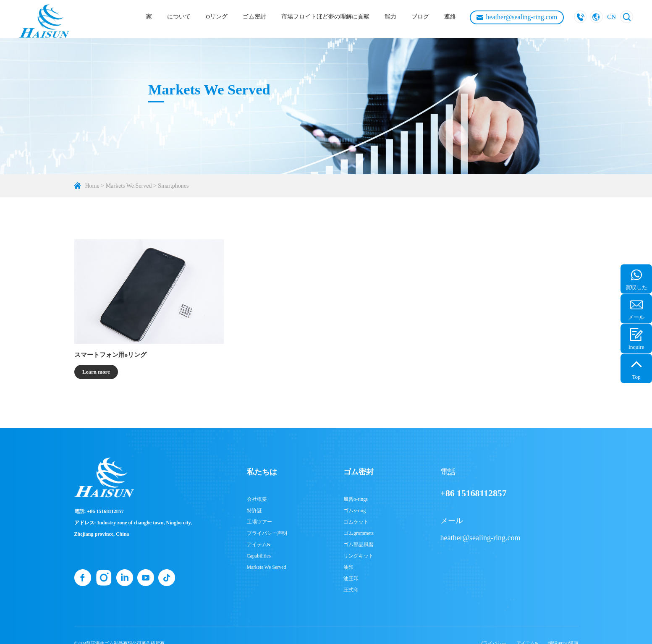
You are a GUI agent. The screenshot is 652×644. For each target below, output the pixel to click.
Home (92, 186)
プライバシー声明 (267, 533)
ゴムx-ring (355, 510)
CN (611, 17)
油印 (348, 567)
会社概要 (257, 499)
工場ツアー (259, 522)
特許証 (254, 510)
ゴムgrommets (359, 533)
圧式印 (351, 590)
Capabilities (259, 556)
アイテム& (259, 545)
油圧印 (351, 579)
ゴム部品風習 (359, 545)
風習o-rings (356, 499)
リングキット (359, 556)
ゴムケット (356, 522)
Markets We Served (129, 186)
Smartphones (173, 186)
